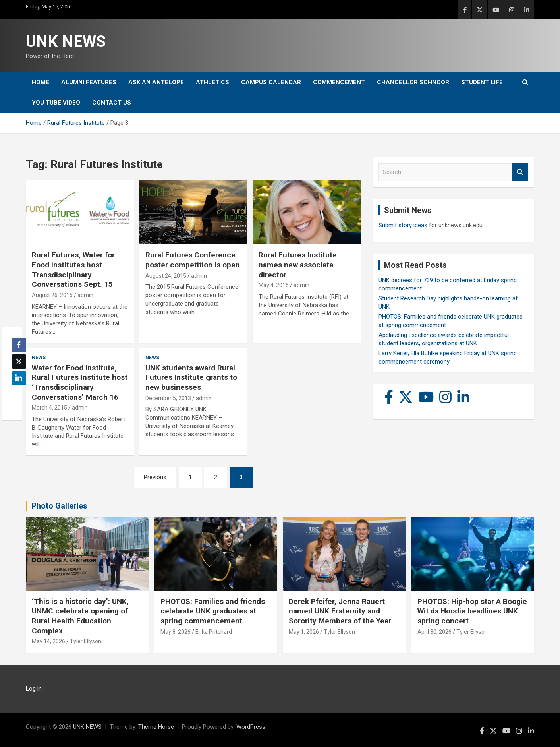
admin (85, 295)
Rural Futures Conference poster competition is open (193, 260)
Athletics (212, 82)
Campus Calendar (271, 82)
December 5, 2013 (168, 398)
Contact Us (112, 103)
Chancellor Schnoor (413, 82)
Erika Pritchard (214, 632)
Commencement (339, 82)
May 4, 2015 (274, 285)
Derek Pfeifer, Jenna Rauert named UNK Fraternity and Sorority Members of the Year (340, 611)
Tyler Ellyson (86, 641)
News (39, 358)
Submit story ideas (403, 225)
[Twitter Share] (19, 362)
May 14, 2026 (48, 641)
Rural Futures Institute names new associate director (298, 265)
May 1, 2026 (304, 632)
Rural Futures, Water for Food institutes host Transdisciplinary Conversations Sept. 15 (73, 270)
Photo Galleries (59, 506)
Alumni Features (89, 82)
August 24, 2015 (166, 276)
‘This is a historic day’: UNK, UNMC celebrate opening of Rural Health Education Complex (80, 616)
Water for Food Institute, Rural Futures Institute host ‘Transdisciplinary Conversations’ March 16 (80, 382)
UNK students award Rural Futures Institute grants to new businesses (191, 377)
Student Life (482, 82)
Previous (155, 477)
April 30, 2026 (434, 632)
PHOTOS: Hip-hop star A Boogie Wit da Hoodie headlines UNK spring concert (472, 611)
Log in (34, 689)
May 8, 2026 (176, 632)
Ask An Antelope (156, 82)
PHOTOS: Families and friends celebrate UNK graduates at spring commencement (213, 611)
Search (520, 172)
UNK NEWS (66, 42)
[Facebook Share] (19, 345)
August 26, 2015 (52, 295)
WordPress (251, 727)
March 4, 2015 (49, 408)
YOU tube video (56, 103)
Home (41, 82)
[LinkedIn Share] (19, 378)
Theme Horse (156, 727)
